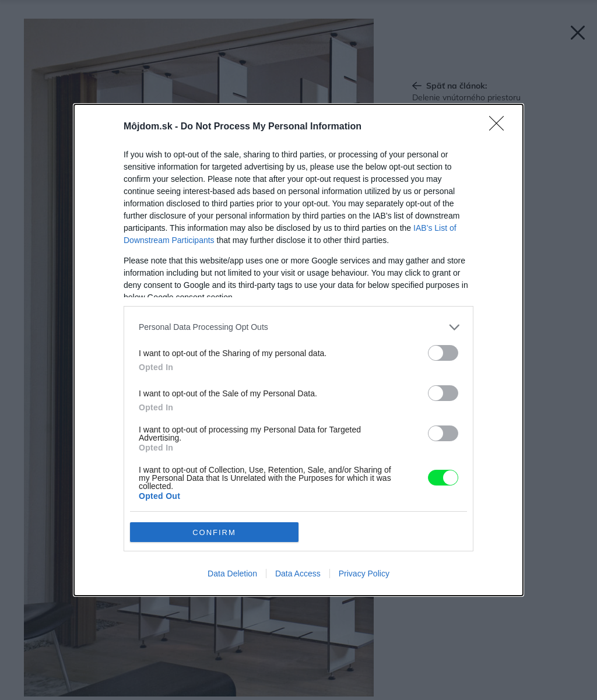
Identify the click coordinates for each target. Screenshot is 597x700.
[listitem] (298, 327)
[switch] (443, 353)
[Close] (500, 127)
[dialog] (298, 350)
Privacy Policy (364, 574)
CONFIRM (214, 532)
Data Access (298, 574)
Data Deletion (232, 574)
